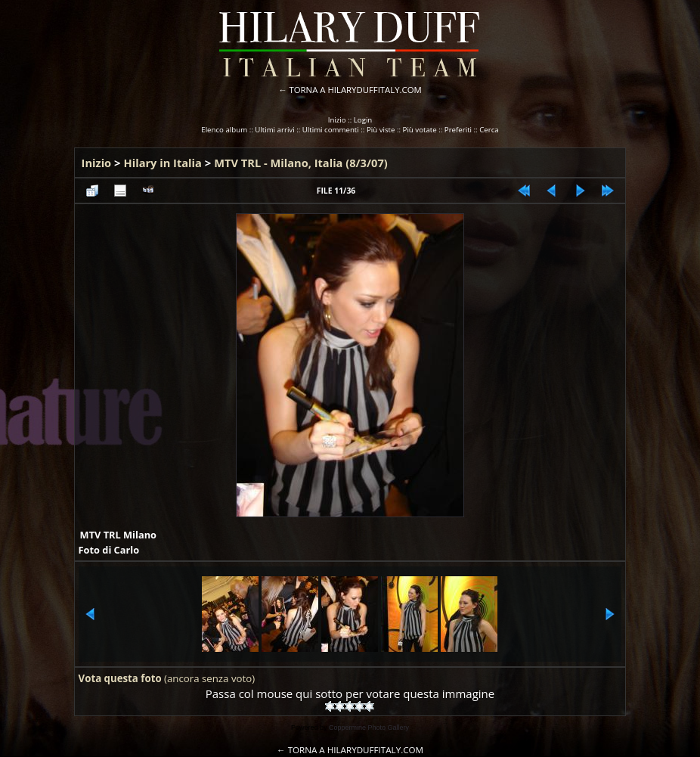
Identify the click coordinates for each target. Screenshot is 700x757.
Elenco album (224, 130)
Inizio (337, 120)
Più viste (381, 130)
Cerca (489, 130)
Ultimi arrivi (274, 130)
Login (363, 120)
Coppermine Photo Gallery (369, 728)
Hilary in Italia (163, 163)
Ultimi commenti (331, 130)
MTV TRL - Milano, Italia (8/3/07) (300, 163)
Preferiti (458, 130)
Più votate (420, 130)
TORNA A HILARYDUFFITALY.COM (356, 90)
